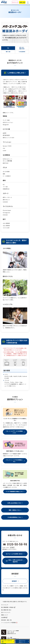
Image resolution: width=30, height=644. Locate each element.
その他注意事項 (22, 52)
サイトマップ (5, 605)
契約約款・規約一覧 (6, 620)
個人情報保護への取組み (7, 607)
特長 (8, 48)
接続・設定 (8, 52)
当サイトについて (6, 612)
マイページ (15, 2)
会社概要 (3, 617)
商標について (5, 615)
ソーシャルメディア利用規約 (9, 623)
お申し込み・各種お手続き (22, 48)
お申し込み (22, 2)
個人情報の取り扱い (6, 610)
